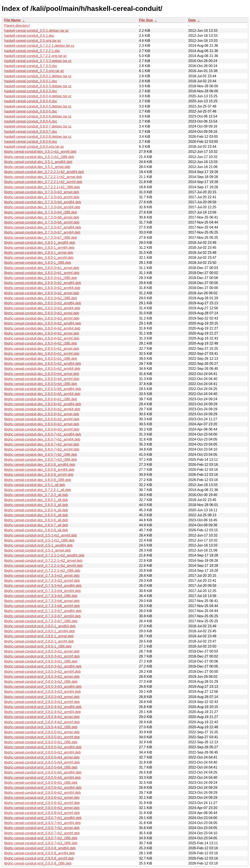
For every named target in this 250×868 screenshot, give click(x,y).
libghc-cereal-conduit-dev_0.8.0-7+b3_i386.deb (41, 460)
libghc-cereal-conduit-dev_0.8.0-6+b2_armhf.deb (42, 419)
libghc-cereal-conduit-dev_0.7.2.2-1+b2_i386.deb (42, 187)
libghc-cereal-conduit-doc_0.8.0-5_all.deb (36, 515)
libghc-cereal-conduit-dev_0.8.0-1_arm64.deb (39, 248)
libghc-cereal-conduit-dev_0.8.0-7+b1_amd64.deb (43, 434)
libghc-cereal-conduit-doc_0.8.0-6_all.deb (36, 520)
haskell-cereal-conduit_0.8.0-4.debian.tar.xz (38, 96)
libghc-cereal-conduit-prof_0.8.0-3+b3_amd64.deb (43, 687)
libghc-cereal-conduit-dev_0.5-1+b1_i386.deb (39, 157)
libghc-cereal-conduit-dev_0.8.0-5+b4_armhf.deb (42, 379)
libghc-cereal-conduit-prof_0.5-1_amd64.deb (38, 545)
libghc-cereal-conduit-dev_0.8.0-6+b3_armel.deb (42, 424)
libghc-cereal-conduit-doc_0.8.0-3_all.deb (36, 505)
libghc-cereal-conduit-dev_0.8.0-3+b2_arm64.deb (42, 288)
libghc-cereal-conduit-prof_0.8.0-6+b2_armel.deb (42, 798)
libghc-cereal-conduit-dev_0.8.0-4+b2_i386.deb (41, 343)
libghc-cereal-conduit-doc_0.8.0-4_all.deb (36, 510)
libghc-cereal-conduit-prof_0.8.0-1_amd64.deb (40, 626)
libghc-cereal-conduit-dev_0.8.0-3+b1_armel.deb (42, 268)
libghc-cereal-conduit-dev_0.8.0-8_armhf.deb (39, 475)
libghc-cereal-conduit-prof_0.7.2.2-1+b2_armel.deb (43, 561)
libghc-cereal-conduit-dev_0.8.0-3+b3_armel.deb (42, 313)
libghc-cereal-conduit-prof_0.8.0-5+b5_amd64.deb (43, 772)
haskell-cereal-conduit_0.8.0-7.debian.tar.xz (38, 126)
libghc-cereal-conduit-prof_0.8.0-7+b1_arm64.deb (42, 823)
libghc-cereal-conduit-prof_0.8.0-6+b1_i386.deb (41, 783)
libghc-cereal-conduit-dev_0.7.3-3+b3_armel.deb (42, 192)
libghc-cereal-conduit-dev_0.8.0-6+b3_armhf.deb (42, 429)
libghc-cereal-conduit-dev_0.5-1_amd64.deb (38, 162)
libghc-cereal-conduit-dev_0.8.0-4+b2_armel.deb (42, 333)
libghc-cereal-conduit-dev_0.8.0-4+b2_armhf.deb (42, 338)
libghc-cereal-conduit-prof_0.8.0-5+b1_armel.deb (42, 732)
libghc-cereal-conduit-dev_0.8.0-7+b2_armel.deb (42, 444)
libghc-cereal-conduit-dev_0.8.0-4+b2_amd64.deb (43, 323)
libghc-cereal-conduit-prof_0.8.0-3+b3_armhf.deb (42, 702)
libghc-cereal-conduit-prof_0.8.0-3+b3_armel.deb (42, 697)
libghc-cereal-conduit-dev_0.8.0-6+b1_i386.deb (41, 399)
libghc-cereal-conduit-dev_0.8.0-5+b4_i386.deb (41, 384)
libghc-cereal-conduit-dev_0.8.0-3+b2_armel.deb (42, 293)
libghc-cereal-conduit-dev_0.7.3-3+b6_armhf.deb (42, 222)
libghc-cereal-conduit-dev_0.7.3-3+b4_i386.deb (41, 212)
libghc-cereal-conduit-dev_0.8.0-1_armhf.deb (39, 258)
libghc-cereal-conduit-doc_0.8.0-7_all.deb (36, 525)
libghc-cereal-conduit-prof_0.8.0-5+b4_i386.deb (41, 767)
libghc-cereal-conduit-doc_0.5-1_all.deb (35, 485)
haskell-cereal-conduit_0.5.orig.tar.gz (33, 41)
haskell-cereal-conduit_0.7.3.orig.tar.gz (34, 71)
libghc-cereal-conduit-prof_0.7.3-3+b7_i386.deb (41, 621)
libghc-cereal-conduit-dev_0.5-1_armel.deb (37, 167)
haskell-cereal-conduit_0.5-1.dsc (29, 36)
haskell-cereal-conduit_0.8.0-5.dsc (31, 111)
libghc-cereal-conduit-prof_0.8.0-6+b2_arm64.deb (42, 793)
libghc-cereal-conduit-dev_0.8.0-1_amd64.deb (40, 243)
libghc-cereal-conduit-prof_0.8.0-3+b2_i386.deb (41, 682)
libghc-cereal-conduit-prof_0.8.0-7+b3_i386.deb (41, 843)
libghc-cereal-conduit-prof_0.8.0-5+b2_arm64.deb (42, 752)
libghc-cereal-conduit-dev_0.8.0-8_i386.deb (38, 480)
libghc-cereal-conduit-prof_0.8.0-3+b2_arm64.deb (42, 672)
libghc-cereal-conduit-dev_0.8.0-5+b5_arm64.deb (42, 394)
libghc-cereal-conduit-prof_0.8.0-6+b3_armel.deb (42, 808)
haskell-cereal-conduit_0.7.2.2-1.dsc (32, 51)
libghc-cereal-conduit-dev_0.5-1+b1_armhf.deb (40, 152)
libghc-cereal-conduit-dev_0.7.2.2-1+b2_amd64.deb (44, 172)
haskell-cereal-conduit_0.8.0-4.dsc (31, 101)
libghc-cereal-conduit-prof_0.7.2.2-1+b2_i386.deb (42, 571)
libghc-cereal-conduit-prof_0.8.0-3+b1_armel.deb (42, 651)
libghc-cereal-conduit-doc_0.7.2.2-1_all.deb (38, 490)
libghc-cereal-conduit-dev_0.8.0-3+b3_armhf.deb (42, 318)
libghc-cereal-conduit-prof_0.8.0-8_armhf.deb (39, 858)
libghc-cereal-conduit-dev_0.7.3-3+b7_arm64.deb (42, 232)
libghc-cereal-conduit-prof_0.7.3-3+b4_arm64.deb (42, 591)
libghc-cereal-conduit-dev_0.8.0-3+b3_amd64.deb (43, 303)
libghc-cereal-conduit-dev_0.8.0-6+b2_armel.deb (42, 414)
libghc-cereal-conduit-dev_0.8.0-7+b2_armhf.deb (42, 449)
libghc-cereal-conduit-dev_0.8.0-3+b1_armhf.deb (42, 273)
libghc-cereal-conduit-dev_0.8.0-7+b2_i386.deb (41, 455)
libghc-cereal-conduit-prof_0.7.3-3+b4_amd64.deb (43, 586)
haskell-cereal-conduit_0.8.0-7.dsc (31, 132)
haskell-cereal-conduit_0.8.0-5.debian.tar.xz (38, 106)
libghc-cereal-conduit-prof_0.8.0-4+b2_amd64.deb (43, 707)
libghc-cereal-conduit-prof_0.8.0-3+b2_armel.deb (42, 677)
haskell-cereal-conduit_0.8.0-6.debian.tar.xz (38, 116)
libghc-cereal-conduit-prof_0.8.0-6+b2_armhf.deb (42, 803)
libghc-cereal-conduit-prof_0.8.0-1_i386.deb (38, 646)
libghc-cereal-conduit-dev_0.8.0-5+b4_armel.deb (42, 374)
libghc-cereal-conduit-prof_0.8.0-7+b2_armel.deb (42, 828)
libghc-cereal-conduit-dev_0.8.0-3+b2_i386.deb (41, 298)
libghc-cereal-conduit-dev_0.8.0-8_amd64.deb (40, 465)
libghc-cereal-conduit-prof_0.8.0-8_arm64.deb (39, 853)
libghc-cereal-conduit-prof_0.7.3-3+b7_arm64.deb (42, 616)
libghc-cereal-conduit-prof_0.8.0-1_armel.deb (39, 636)
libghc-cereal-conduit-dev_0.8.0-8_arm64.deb (39, 470)
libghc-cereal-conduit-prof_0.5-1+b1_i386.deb (39, 540)
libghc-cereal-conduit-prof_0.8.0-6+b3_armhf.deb (42, 813)
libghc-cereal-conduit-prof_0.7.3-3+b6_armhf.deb (42, 606)
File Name (12, 20)
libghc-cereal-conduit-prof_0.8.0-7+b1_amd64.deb (43, 818)
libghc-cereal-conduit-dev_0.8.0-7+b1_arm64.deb (42, 439)
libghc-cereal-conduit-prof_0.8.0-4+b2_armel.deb (42, 717)
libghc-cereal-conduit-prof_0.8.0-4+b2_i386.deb (41, 727)
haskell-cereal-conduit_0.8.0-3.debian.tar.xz (38, 86)
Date (192, 20)
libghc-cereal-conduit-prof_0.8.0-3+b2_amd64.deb (43, 666)
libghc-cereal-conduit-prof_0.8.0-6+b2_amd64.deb (43, 788)
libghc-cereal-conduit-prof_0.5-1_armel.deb (37, 550)
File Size (146, 20)
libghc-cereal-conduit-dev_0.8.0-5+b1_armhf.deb (42, 354)
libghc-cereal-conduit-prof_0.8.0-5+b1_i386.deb (41, 742)
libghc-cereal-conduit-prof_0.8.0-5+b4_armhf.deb (42, 762)
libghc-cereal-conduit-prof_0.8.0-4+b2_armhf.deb (42, 722)
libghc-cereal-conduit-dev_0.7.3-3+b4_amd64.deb (43, 202)
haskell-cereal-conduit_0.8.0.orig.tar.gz (34, 147)
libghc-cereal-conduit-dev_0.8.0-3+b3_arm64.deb (42, 308)
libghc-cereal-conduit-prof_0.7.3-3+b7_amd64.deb (43, 611)
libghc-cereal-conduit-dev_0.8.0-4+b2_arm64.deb (42, 328)
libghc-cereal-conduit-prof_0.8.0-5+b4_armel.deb (42, 757)
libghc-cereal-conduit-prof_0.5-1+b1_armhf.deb (40, 535)
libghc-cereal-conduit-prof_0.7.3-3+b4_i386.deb (41, 596)
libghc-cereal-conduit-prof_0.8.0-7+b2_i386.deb (41, 838)
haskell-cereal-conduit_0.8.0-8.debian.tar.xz (38, 137)
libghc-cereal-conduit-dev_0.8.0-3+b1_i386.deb (41, 278)
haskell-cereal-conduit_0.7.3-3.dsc (31, 66)
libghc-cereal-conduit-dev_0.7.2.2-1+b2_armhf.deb (43, 182)
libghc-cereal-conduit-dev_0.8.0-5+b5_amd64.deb (43, 389)
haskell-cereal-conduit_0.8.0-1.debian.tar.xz (38, 76)
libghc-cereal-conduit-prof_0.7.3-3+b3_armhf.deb (42, 581)
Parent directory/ (17, 26)
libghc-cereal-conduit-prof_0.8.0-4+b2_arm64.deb (42, 712)
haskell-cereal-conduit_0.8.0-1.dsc (31, 81)
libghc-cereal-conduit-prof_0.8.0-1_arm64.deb (39, 631)
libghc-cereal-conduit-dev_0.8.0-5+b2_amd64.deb (43, 364)
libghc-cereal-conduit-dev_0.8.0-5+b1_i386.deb (41, 359)
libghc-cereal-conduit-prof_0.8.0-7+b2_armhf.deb (42, 833)
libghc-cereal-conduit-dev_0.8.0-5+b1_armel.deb (42, 349)
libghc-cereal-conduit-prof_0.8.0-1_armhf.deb (39, 641)
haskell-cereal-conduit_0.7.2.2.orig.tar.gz (35, 56)
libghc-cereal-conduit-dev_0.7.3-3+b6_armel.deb (42, 217)
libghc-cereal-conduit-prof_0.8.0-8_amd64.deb (40, 848)
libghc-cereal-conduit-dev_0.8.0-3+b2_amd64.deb (43, 283)
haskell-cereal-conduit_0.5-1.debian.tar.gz (36, 31)
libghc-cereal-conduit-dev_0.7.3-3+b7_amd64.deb (43, 227)
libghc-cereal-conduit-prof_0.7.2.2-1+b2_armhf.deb (43, 566)
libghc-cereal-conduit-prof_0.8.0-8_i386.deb (38, 863)
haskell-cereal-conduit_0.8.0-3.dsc (31, 91)
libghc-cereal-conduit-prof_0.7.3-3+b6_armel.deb (42, 601)
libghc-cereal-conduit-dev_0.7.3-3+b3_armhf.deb (42, 197)
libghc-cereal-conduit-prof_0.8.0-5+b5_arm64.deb (42, 778)
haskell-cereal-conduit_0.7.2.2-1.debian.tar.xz (39, 46)
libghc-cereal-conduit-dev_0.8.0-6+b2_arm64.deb (42, 409)
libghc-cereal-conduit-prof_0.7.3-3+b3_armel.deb (42, 576)
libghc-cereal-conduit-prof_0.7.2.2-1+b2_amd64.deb (44, 555)
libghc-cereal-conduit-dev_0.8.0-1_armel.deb (39, 253)
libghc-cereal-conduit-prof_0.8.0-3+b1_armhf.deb (42, 656)
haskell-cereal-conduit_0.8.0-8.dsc (31, 142)
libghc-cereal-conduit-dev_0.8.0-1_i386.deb (38, 263)
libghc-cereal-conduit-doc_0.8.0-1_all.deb (36, 500)
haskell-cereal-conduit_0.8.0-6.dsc (31, 121)
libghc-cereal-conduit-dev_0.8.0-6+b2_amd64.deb (43, 404)
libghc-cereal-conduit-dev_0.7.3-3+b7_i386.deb (41, 238)
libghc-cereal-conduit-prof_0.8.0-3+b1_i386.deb (41, 661)
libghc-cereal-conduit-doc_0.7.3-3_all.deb (36, 495)
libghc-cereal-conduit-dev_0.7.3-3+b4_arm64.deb (42, 207)
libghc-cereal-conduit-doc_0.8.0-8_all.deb (36, 530)
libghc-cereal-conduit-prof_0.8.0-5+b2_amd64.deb (43, 747)
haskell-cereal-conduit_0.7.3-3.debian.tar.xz (38, 61)
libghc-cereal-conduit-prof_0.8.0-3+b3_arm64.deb (42, 692)
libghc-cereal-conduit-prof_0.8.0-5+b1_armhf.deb (42, 737)
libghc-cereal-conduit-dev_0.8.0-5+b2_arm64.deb (42, 369)
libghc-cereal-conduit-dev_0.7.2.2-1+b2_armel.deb (43, 177)
